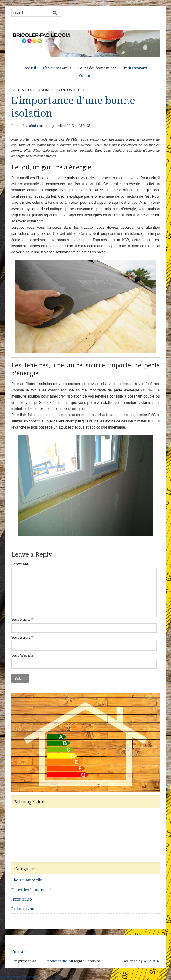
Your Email (21, 638)
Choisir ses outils (57, 68)
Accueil (30, 68)
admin (33, 126)
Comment (20, 564)
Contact (85, 76)
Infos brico (72, 90)
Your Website (22, 655)
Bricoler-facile (56, 961)
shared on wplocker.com (20, 977)
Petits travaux (135, 68)
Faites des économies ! (97, 68)
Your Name (21, 620)
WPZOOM (152, 961)
